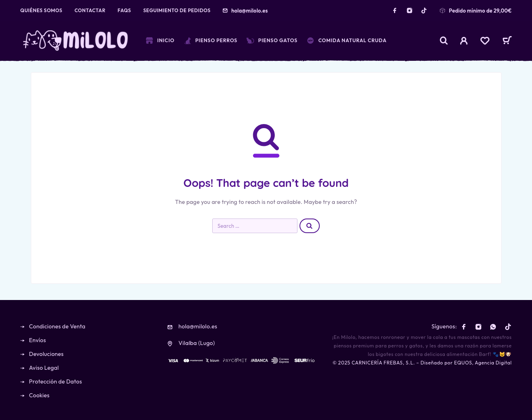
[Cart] (507, 41)
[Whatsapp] (493, 327)
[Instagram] (409, 11)
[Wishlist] (485, 42)
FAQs (124, 10)
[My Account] (464, 41)
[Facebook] (395, 11)
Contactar (90, 10)
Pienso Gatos (272, 41)
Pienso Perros (210, 41)
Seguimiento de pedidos (177, 10)
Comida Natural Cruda (347, 41)
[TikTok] (424, 11)
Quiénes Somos (41, 10)
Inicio (160, 41)
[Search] (444, 41)
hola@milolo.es (250, 11)
